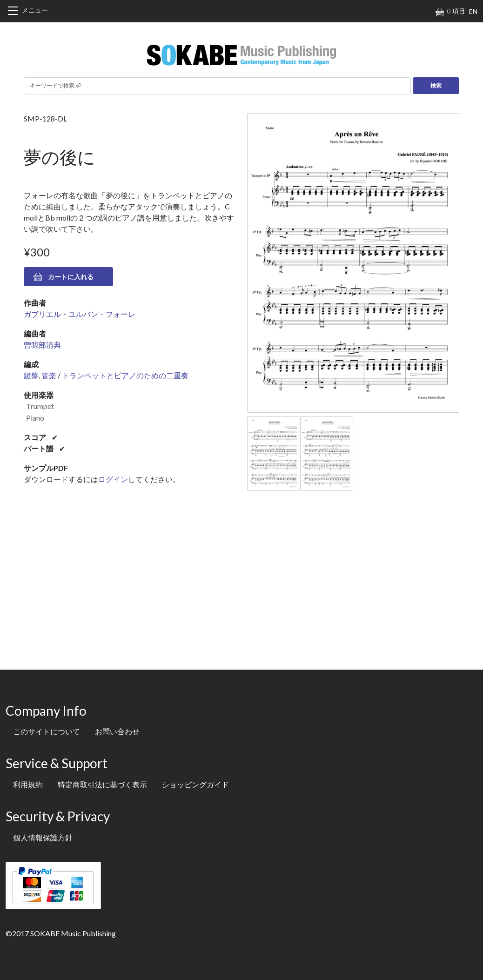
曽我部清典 (42, 345)
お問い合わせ (117, 731)
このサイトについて (47, 731)
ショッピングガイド (195, 784)
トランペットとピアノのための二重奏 (125, 375)
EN (473, 11)
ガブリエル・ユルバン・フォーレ (80, 314)
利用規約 (28, 784)
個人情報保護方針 (43, 837)
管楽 (49, 375)
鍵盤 (31, 375)
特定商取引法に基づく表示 (102, 784)
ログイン (113, 479)
